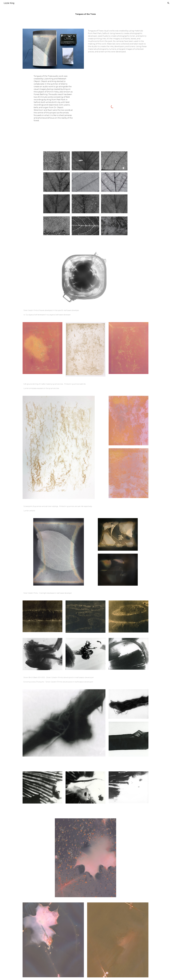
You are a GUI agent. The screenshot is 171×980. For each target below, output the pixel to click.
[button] (168, 3)
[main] (85, 13)
